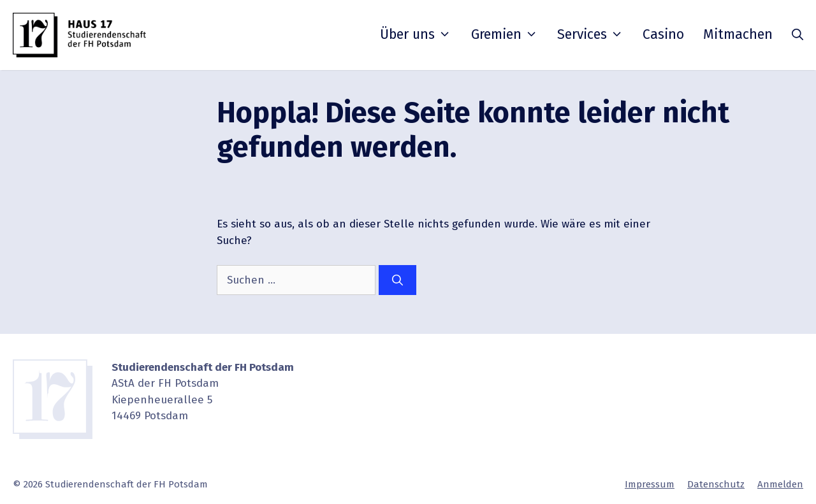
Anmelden (780, 484)
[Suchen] (397, 280)
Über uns (416, 34)
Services (590, 34)
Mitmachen (738, 34)
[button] (798, 35)
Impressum (650, 484)
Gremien (505, 34)
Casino (663, 34)
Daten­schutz (716, 484)
